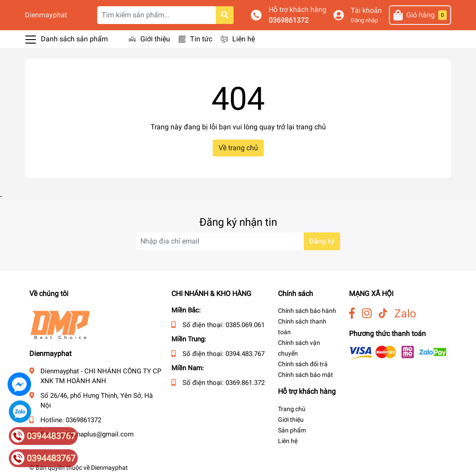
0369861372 (289, 20)
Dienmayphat (46, 15)
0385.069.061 (245, 325)
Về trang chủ (238, 148)
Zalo (405, 314)
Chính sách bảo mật (305, 375)
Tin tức (201, 39)
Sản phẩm (292, 430)
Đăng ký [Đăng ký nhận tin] (322, 241)
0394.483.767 (245, 354)
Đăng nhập (364, 20)
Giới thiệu (155, 39)
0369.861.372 (245, 383)
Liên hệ (244, 39)
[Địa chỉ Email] (238, 241)
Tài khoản (366, 10)
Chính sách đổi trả (303, 364)
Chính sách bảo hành (307, 311)
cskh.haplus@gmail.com (97, 434)
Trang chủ (292, 409)
